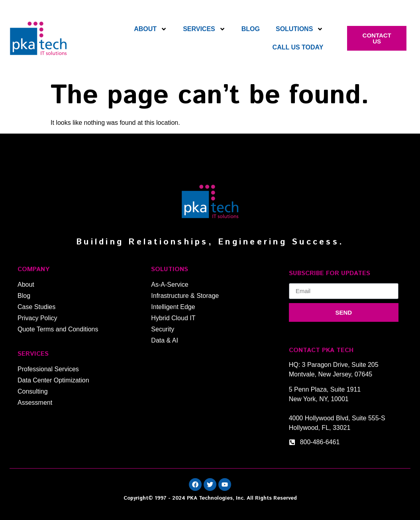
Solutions (299, 29)
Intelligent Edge (173, 307)
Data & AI (165, 340)
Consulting (33, 391)
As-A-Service (170, 285)
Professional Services (48, 369)
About (150, 29)
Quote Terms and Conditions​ (58, 329)
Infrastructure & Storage (185, 296)
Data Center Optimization (53, 380)
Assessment (35, 403)
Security (163, 329)
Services (204, 29)
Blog (251, 29)
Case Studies (36, 307)
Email (297, 280)
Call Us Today (298, 47)
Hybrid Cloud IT (173, 318)
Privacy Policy (37, 318)
